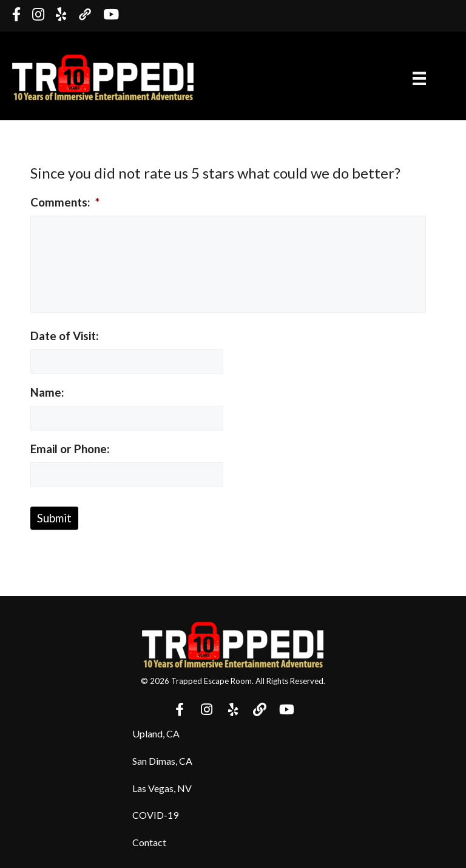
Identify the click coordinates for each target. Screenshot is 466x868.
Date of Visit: (65, 336)
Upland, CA (156, 733)
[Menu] (419, 77)
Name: (47, 392)
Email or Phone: (70, 449)
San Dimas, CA (162, 761)
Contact (149, 842)
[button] (180, 709)
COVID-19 (155, 815)
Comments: (65, 202)
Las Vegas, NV (162, 788)
